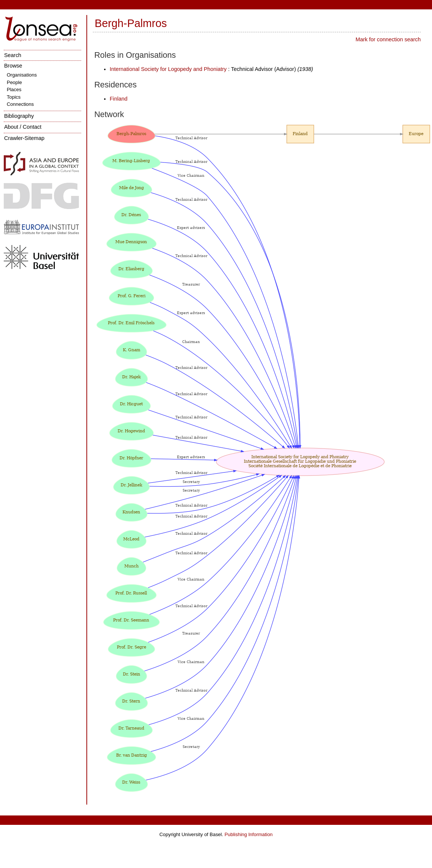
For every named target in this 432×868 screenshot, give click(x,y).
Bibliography (19, 116)
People (14, 82)
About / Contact (23, 127)
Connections (20, 104)
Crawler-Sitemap (24, 138)
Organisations (22, 75)
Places (14, 90)
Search (13, 55)
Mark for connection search (388, 39)
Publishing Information (249, 834)
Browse (13, 66)
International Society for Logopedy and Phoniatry (168, 69)
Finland (119, 99)
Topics (14, 97)
